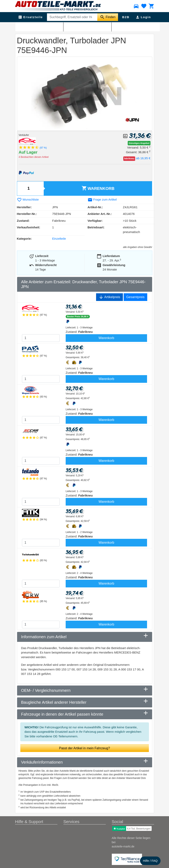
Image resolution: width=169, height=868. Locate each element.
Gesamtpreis (135, 297)
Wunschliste (28, 199)
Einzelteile (59, 239)
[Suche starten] (108, 17)
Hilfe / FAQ (150, 861)
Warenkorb (98, 188)
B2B (126, 17)
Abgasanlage (38, 26)
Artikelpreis (109, 297)
